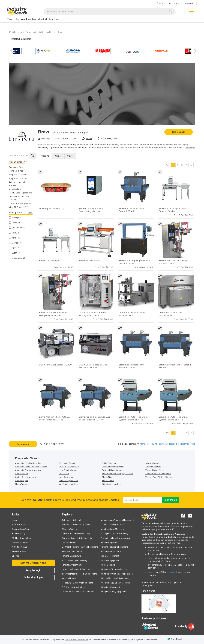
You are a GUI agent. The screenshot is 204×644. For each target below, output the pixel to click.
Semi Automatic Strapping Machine (118, 474)
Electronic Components (72, 552)
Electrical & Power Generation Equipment (80, 547)
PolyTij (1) (14, 248)
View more (190, 148)
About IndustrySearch (21, 529)
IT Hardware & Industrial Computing (77, 583)
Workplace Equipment (110, 587)
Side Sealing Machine (112, 484)
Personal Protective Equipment (114, 547)
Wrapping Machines (18, 175)
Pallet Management (109, 543)
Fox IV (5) (14, 233)
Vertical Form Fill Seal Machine (159, 477)
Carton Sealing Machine (26, 477)
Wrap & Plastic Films (18, 178)
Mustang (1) (15, 243)
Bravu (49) (15, 218)
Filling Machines (16, 171)
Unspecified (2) (17, 258)
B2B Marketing (19, 534)
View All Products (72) (19, 207)
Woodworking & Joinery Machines (115, 583)
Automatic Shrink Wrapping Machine (31, 467)
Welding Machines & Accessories (115, 578)
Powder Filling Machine (112, 470)
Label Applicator (66, 477)
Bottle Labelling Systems (20, 203)
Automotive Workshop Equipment (76, 525)
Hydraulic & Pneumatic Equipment (77, 569)
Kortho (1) (14, 238)
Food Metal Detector (68, 463)
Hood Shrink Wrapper (68, 470)
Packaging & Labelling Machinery (40, 32)
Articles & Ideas (19, 525)
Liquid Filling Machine (68, 481)
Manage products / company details (157, 444)
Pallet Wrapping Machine (113, 467)
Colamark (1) (16, 223)
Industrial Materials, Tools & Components (80, 574)
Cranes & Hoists (69, 543)
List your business (33, 563)
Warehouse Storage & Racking (114, 569)
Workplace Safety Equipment (113, 592)
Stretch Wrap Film (153, 467)
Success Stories (19, 552)
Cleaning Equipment (71, 529)
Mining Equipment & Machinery (114, 534)
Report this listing (187, 444)
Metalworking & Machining (112, 529)
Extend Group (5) (18, 228)
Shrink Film (107, 477)
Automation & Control (71, 520)
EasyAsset (172, 572)
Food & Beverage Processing (74, 561)
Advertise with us (20, 547)
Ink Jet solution (15, 189)
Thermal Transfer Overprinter (158, 474)
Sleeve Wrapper (152, 463)
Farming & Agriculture (71, 556)
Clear (30, 213)
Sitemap (16, 556)
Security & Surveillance (111, 552)
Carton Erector (21, 474)
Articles (58, 156)
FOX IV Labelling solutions (20, 193)
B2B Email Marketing (21, 538)
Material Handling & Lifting (112, 525)
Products (45, 156)
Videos (70, 156)
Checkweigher (22, 481)
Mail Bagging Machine (68, 484)
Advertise (189, 3)
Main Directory (16, 32)
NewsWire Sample (20, 543)
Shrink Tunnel (108, 481)
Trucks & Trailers (108, 565)
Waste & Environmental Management (117, 574)
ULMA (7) (14, 253)
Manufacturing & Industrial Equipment (117, 520)
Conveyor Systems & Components (77, 538)
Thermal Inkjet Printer (155, 470)
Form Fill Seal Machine (69, 467)
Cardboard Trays (16, 167)
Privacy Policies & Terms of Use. (77, 640)
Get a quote (179, 132)
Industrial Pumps (69, 578)
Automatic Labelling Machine (28, 463)
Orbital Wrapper (109, 463)
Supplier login (33, 570)
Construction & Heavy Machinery (76, 534)
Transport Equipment (110, 561)
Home (15, 520)
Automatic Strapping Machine (28, 470)
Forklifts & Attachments (72, 565)
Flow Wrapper (21, 484)
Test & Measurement (110, 556)
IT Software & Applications (73, 587)
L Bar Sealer (64, 474)
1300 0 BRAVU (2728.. (66, 139)
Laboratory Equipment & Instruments (78, 592)
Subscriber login (33, 577)
